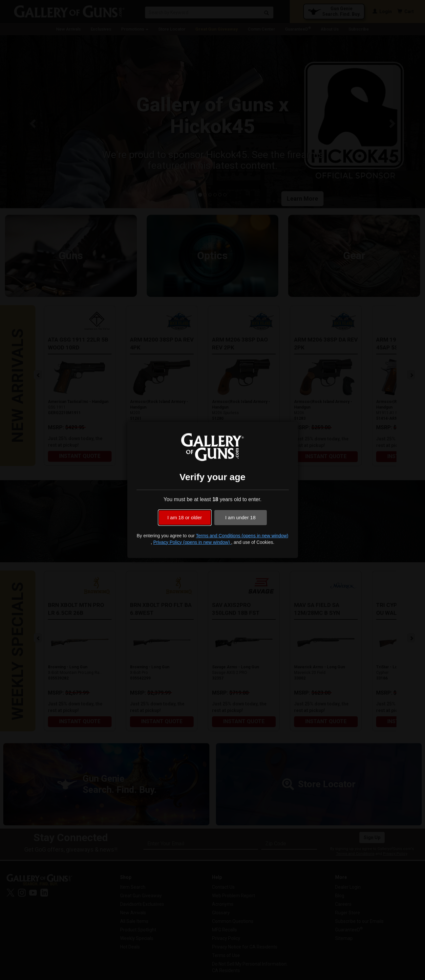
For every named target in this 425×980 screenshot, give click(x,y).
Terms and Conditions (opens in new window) (242, 536)
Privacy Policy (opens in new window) (192, 542)
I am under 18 (240, 517)
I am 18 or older (185, 517)
